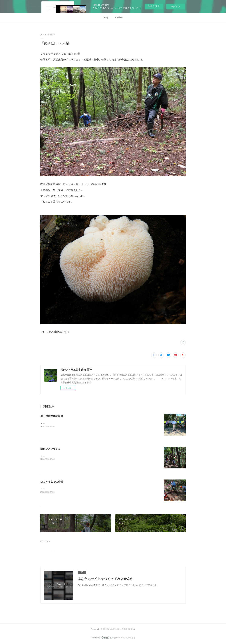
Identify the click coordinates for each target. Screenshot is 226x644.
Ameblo (119, 18)
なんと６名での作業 (52, 482)
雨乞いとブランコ (51, 449)
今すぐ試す (154, 6)
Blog (106, 18)
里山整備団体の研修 (52, 416)
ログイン (175, 6)
